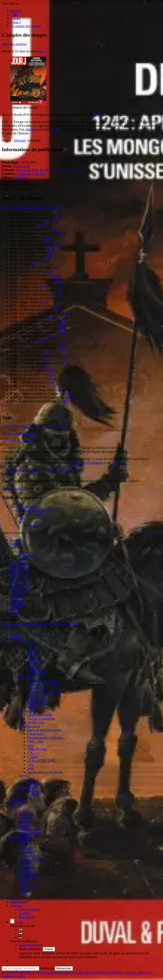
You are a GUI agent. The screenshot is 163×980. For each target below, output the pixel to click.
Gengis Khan (11, 426)
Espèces (16, 574)
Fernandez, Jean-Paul (32, 174)
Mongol (26, 426)
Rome (97, 115)
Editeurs (16, 601)
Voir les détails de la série (19, 433)
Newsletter (26, 945)
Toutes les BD (20, 586)
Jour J (41, 51)
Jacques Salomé (13, 489)
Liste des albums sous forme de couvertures (31, 207)
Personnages (27, 555)
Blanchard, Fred (27, 170)
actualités (38, 426)
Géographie (18, 605)
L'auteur (24, 913)
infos (57, 214)
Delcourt (20, 140)
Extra (22, 522)
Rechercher (47, 968)
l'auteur (117, 463)
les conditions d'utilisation (85, 463)
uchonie (64, 426)
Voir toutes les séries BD (18, 441)
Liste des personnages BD (21, 565)
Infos (22, 551)
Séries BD (17, 544)
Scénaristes (18, 593)
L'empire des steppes (24, 507)
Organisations (20, 571)
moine (55, 129)
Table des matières (14, 44)
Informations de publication (38, 510)
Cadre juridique (29, 909)
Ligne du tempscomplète (21, 580)
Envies (15, 609)
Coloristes (17, 597)
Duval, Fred (48, 170)
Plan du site (27, 917)
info (38, 945)
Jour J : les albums (31, 514)
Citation (33, 526)
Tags (22, 518)
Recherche (17, 540)
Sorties (15, 613)
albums (24, 559)
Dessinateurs (19, 590)
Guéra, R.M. (22, 166)
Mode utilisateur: (31, 949)
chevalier (31, 129)
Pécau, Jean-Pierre (70, 170)
